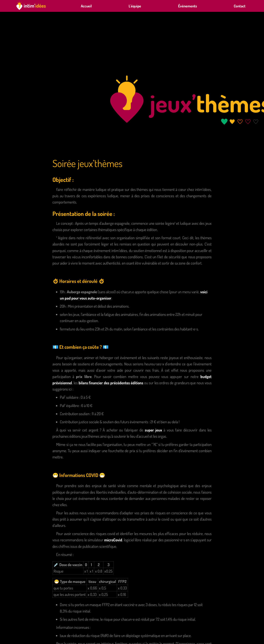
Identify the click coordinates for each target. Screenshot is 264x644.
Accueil (86, 6)
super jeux (153, 430)
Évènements (188, 6)
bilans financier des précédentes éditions (111, 383)
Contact (240, 6)
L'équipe (135, 6)
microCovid (113, 540)
